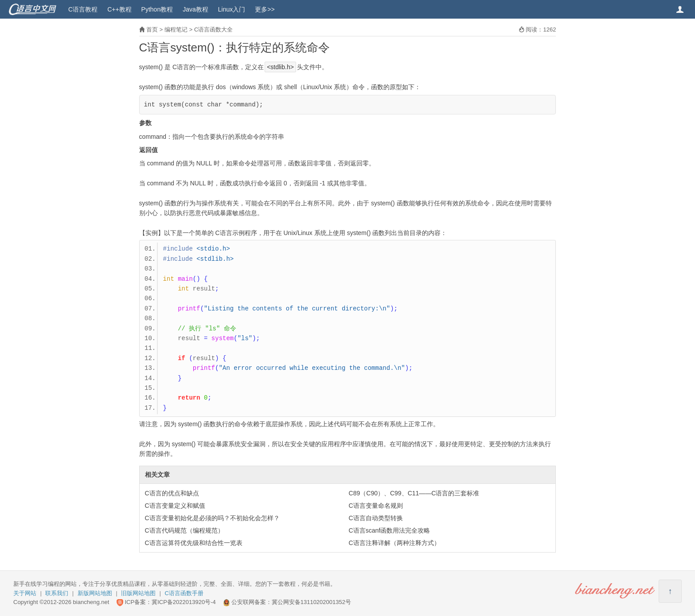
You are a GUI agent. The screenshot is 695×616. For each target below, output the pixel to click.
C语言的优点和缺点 (172, 493)
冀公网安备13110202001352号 (311, 602)
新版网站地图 (95, 593)
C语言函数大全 (213, 29)
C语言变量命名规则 (376, 506)
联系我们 (57, 593)
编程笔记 (176, 29)
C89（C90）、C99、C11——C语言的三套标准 (414, 493)
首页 (152, 29)
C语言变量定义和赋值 (175, 506)
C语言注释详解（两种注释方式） (394, 543)
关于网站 (25, 593)
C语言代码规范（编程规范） (184, 530)
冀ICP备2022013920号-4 (184, 602)
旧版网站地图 (138, 593)
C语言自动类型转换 (376, 518)
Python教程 (157, 9)
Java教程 (195, 9)
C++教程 (119, 9)
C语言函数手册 (184, 593)
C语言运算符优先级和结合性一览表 (194, 543)
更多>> (265, 9)
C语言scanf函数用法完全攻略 (390, 530)
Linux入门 (232, 9)
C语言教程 (83, 9)
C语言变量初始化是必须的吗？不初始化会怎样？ (212, 518)
